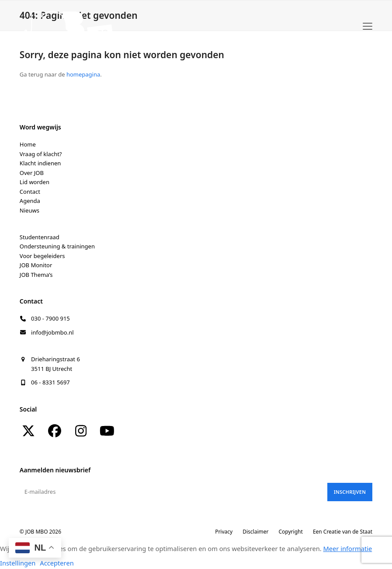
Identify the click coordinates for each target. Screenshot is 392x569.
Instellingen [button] (18, 563)
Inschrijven (350, 492)
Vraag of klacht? (41, 154)
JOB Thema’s (36, 275)
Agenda (30, 201)
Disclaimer (255, 532)
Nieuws (29, 210)
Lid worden (35, 182)
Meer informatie (348, 548)
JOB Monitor (36, 265)
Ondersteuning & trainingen (57, 246)
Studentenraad (40, 237)
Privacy (224, 532)
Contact (30, 192)
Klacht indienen (40, 163)
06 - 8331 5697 (50, 382)
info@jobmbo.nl (52, 332)
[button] (368, 26)
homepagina (83, 74)
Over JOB (32, 173)
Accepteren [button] (57, 563)
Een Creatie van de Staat (343, 532)
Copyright (291, 532)
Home (28, 144)
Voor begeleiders (42, 256)
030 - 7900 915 (50, 318)
